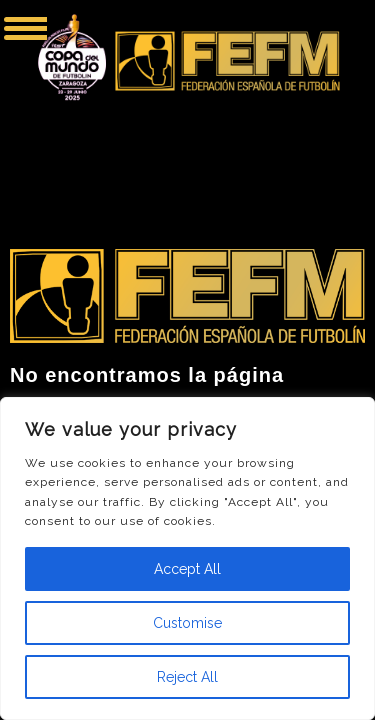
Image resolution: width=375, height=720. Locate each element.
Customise (187, 623)
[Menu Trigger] (25, 27)
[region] (187, 558)
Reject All (187, 677)
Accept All (187, 569)
